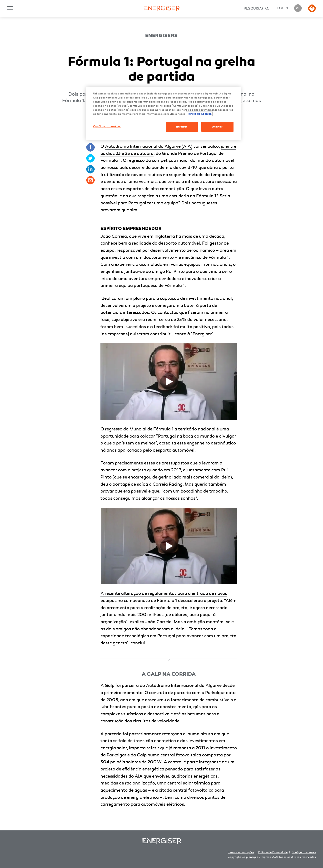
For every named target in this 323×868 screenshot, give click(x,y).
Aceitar (217, 127)
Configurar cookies (304, 852)
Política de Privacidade (273, 852)
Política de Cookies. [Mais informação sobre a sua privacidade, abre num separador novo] (199, 114)
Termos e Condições (241, 852)
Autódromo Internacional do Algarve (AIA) (149, 146)
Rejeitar (182, 127)
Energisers (161, 36)
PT (298, 8)
